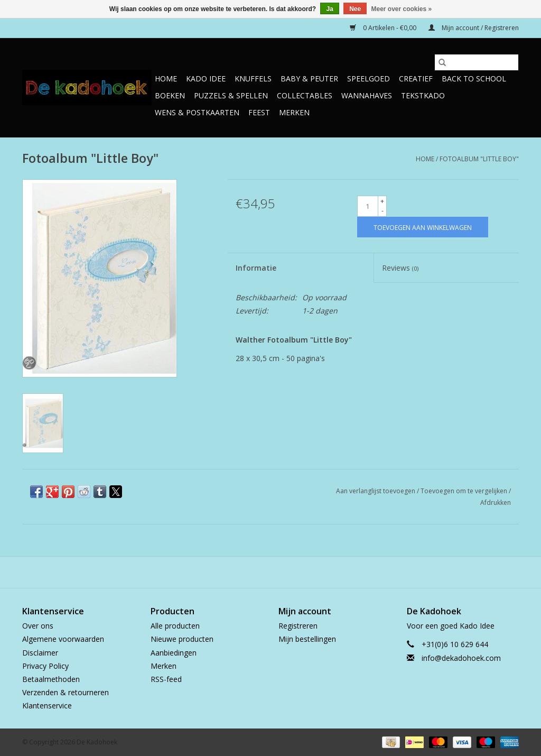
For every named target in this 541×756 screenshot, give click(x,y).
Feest (259, 112)
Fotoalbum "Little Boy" (479, 159)
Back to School (474, 79)
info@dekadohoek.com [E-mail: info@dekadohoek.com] (461, 658)
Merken (294, 112)
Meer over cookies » (402, 9)
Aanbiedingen (174, 653)
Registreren (298, 626)
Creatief (416, 79)
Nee (355, 9)
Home (166, 79)
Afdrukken (496, 503)
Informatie (256, 268)
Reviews (400, 268)
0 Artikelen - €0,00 (384, 28)
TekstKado (423, 95)
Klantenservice (47, 706)
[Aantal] (368, 206)
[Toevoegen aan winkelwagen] (423, 227)
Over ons (38, 626)
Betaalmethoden (51, 679)
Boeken (170, 95)
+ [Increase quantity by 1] (382, 201)
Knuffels (253, 79)
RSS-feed (166, 679)
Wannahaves (367, 95)
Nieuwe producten (182, 639)
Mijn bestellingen (307, 639)
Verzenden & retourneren (66, 692)
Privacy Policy (45, 666)
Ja (329, 9)
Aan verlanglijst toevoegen (376, 491)
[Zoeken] (477, 62)
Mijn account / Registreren (474, 28)
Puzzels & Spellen (231, 95)
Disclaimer (40, 653)
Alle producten (175, 626)
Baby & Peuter (309, 79)
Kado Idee (206, 79)
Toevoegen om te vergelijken (465, 491)
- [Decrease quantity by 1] (383, 211)
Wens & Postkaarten (197, 112)
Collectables (305, 95)
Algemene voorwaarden (63, 639)
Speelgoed (369, 79)
